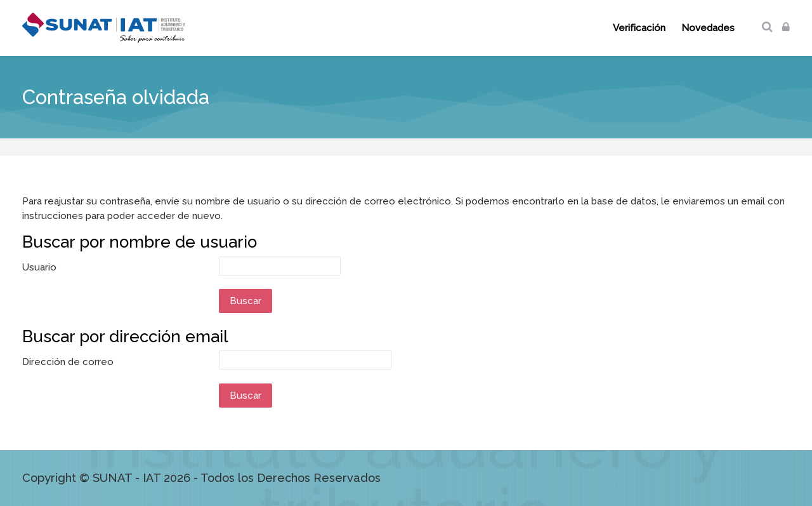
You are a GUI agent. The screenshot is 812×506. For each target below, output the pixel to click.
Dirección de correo (68, 362)
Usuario (39, 267)
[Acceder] (786, 28)
